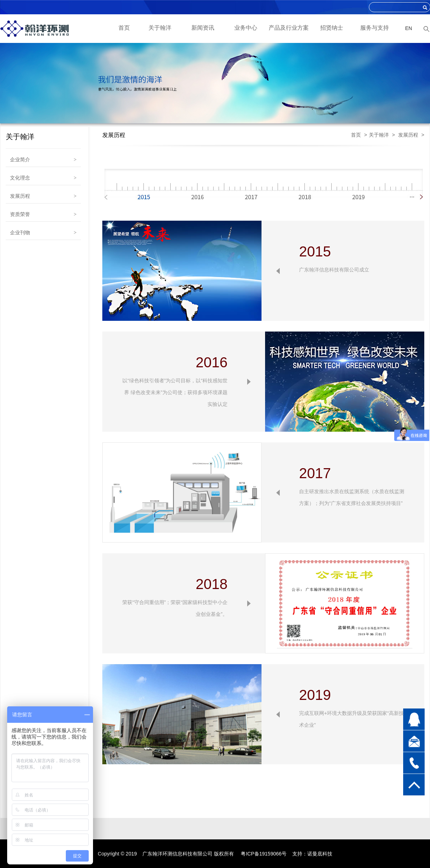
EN (409, 28)
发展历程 (408, 135)
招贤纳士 (332, 28)
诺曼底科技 (320, 854)
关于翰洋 (160, 28)
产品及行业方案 (289, 28)
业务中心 (246, 28)
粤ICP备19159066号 (264, 854)
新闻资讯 (203, 28)
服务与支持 (375, 28)
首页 (124, 28)
